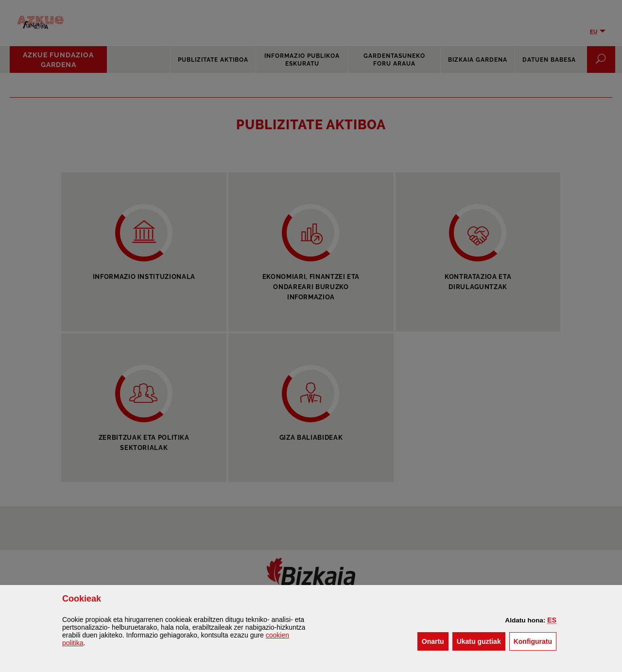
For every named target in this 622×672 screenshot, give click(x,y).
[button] (552, 620)
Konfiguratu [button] (535, 641)
